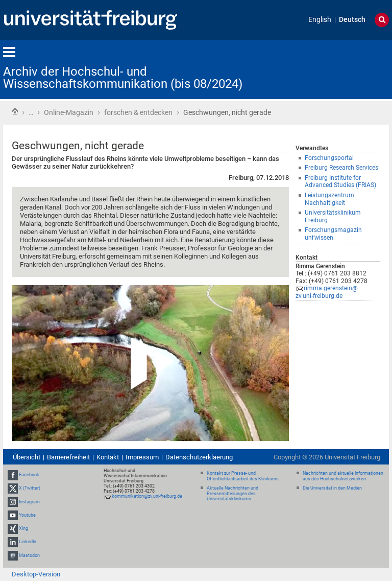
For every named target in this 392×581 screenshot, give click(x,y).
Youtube (27, 515)
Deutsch (352, 20)
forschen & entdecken (138, 112)
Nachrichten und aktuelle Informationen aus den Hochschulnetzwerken (343, 476)
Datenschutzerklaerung (199, 457)
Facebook (29, 475)
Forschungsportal (329, 158)
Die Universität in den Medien (332, 488)
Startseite (15, 111)
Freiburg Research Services (341, 168)
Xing (23, 528)
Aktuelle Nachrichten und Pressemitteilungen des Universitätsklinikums (232, 494)
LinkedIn (28, 542)
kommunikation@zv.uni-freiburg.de (147, 496)
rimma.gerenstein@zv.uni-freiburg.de (327, 292)
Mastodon (29, 555)
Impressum (142, 457)
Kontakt (108, 457)
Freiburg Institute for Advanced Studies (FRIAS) (340, 182)
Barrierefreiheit (68, 457)
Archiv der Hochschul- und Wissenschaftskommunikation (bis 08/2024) (123, 78)
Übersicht (27, 457)
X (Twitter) (30, 489)
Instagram (29, 502)
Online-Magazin (69, 112)
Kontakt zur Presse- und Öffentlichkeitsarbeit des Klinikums (243, 476)
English (320, 20)
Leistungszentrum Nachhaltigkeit (329, 199)
